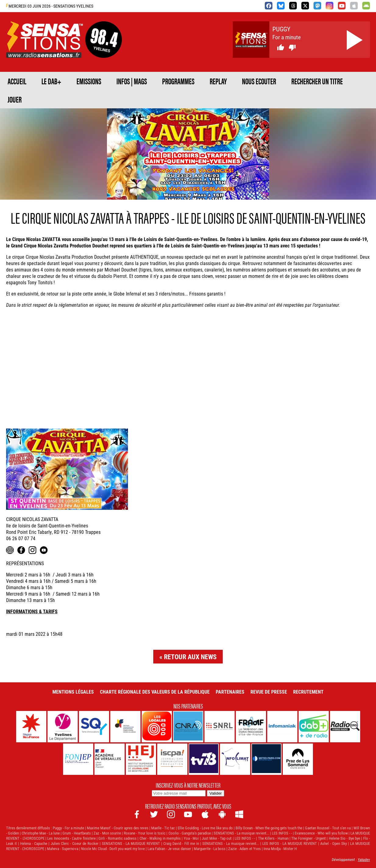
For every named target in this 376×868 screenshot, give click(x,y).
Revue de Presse (269, 692)
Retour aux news (190, 657)
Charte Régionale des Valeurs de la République (155, 692)
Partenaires (230, 692)
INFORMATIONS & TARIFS (32, 611)
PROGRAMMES (178, 81)
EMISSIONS (89, 81)
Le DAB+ (51, 81)
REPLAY (218, 81)
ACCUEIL (17, 81)
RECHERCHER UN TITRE (317, 81)
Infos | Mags (132, 81)
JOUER (15, 99)
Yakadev (364, 859)
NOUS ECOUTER (259, 81)
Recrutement (308, 692)
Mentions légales (73, 692)
